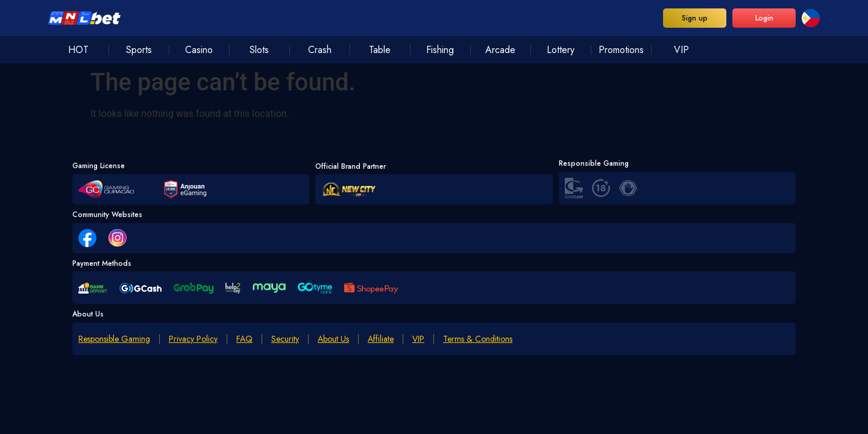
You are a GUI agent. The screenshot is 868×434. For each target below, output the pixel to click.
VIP (418, 339)
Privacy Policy (193, 339)
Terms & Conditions (478, 339)
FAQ (244, 339)
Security (285, 339)
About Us (333, 339)
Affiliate (381, 339)
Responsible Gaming (114, 339)
